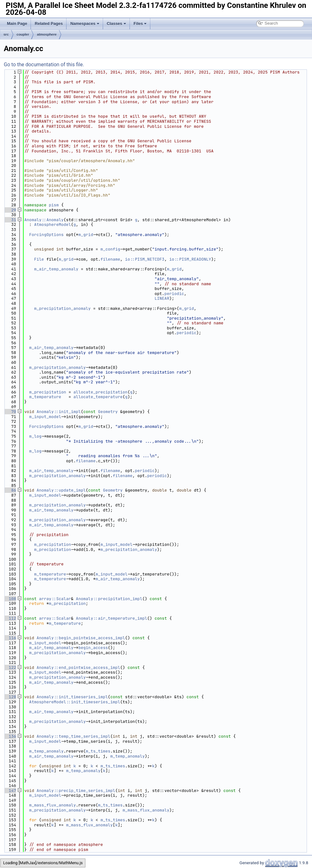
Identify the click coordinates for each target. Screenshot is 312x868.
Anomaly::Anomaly (44, 220)
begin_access (93, 648)
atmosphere (47, 34)
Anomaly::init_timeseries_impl (72, 697)
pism (54, 205)
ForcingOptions (46, 235)
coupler (23, 34)
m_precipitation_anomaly (62, 308)
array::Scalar (55, 599)
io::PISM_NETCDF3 (145, 259)
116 (10, 638)
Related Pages (49, 24)
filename (110, 259)
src (6, 34)
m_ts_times (98, 751)
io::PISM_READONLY (190, 259)
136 (10, 736)
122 (10, 667)
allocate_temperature (98, 397)
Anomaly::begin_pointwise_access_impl (81, 638)
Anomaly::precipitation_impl (109, 599)
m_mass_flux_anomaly (53, 805)
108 (10, 599)
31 (10, 220)
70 (10, 412)
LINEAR (162, 298)
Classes (116, 24)
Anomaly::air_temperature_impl (112, 618)
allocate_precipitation (101, 392)
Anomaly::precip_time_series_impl (76, 791)
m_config (110, 249)
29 (10, 210)
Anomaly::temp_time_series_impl (73, 736)
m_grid (86, 235)
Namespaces (85, 24)
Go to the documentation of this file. (44, 65)
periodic (174, 294)
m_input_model (45, 417)
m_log (35, 436)
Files (140, 24)
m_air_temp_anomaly (56, 269)
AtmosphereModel (52, 224)
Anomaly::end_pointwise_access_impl (78, 667)
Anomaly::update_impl (61, 490)
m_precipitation (48, 392)
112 (10, 618)
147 (10, 791)
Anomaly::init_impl (59, 412)
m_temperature (45, 397)
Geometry (108, 412)
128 (10, 697)
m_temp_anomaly (46, 751)
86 (10, 490)
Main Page (17, 24)
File (39, 259)
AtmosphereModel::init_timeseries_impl (75, 702)
